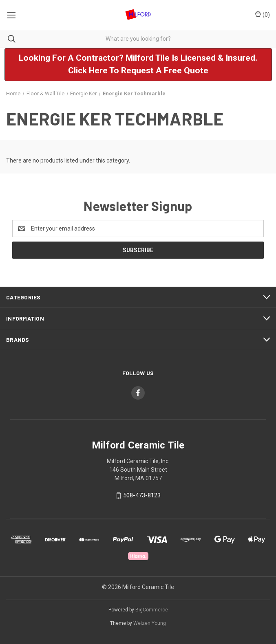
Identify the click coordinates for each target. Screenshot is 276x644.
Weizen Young (150, 623)
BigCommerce (152, 610)
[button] (138, 65)
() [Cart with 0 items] (262, 14)
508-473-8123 (142, 495)
